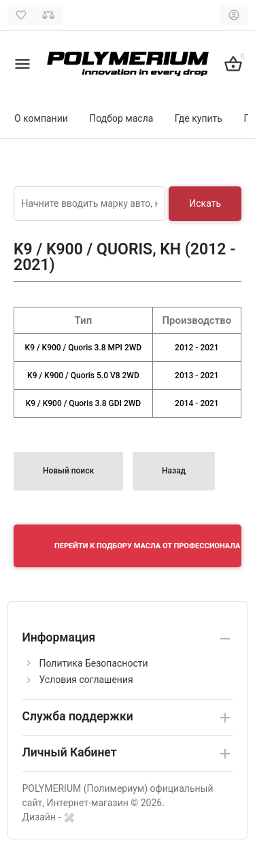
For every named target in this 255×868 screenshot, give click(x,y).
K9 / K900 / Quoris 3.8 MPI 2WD (84, 348)
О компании (41, 118)
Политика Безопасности (94, 663)
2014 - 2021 (197, 403)
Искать (205, 203)
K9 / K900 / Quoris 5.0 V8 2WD (83, 375)
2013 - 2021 (197, 375)
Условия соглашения (86, 680)
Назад (174, 471)
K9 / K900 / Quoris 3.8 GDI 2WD (84, 403)
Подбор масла (121, 118)
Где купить (199, 118)
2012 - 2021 (197, 348)
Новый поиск (68, 471)
